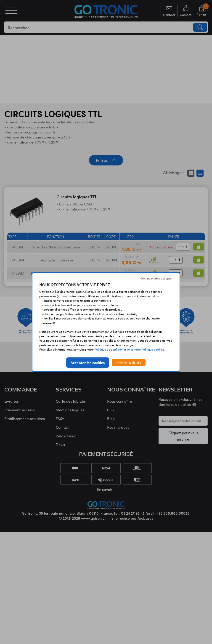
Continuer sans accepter (156, 278)
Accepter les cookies (88, 362)
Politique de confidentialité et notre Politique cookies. (130, 349)
